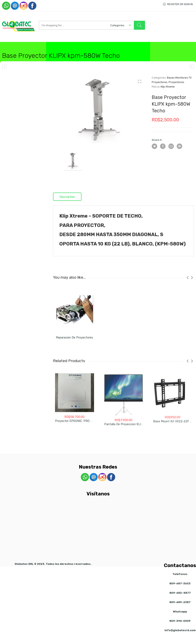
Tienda (18, 44)
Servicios (111, 44)
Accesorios (91, 44)
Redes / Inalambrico (65, 44)
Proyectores (176, 89)
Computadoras (36, 44)
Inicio (5, 44)
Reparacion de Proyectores (74, 347)
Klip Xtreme (168, 94)
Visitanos (128, 44)
